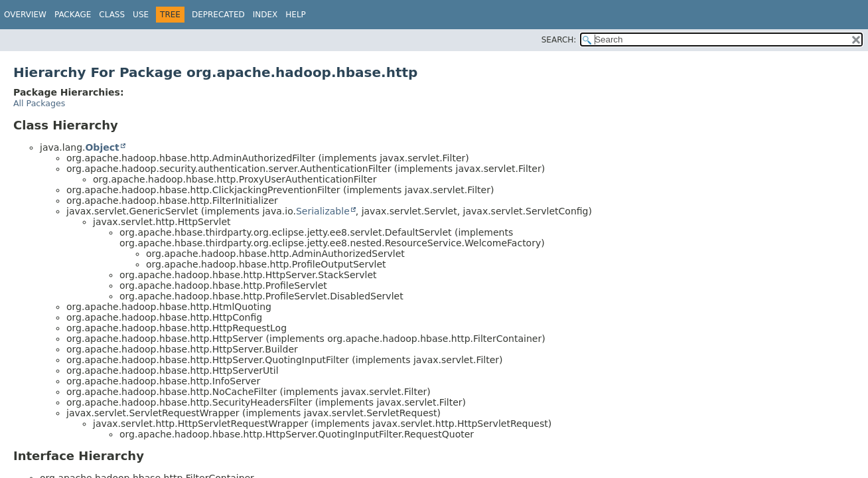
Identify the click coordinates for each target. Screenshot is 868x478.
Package (73, 15)
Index (265, 15)
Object (102, 147)
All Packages (39, 103)
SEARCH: (559, 40)
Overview (25, 15)
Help (296, 15)
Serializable (323, 211)
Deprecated (218, 15)
